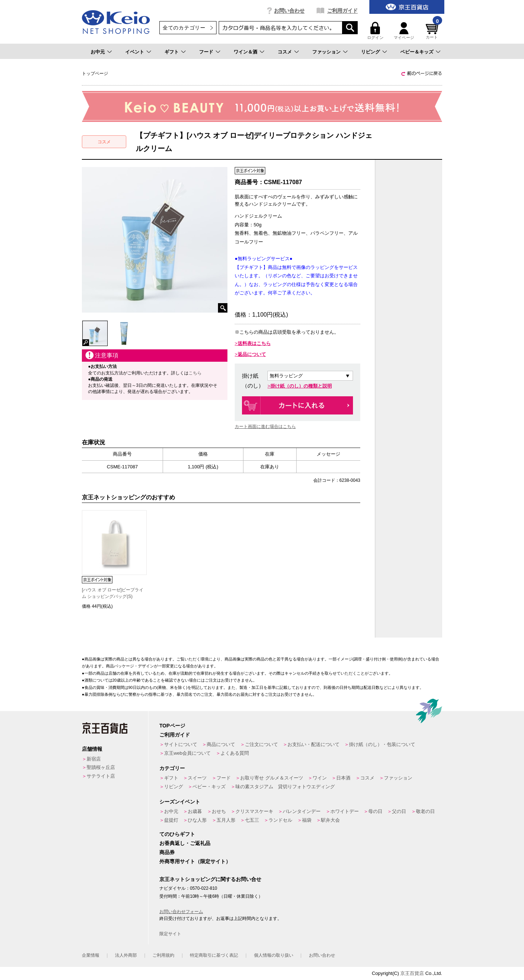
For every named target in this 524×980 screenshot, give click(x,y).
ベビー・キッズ (209, 787)
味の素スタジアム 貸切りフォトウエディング (285, 787)
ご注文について (261, 744)
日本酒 (343, 778)
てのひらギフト (177, 834)
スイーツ (197, 778)
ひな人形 (197, 820)
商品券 (167, 852)
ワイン (320, 778)
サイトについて (181, 744)
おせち (219, 811)
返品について (252, 354)
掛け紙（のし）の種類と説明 (301, 386)
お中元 (98, 52)
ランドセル (280, 820)
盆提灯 (171, 820)
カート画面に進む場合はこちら (265, 426)
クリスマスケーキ (254, 811)
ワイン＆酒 (245, 52)
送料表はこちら (254, 343)
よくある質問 (235, 753)
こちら (195, 373)
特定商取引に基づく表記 (214, 955)
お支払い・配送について (313, 744)
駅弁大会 (330, 820)
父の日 (399, 811)
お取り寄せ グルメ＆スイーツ (272, 778)
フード (206, 52)
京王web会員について (187, 753)
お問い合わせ (289, 11)
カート (433, 31)
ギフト (172, 52)
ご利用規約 (163, 955)
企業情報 (91, 955)
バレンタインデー (302, 811)
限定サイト (170, 934)
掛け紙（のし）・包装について (382, 744)
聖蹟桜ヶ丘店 (101, 767)
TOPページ (172, 726)
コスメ (285, 52)
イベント (135, 52)
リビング (370, 52)
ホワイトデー (345, 811)
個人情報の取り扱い (274, 955)
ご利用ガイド (342, 11)
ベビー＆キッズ (417, 52)
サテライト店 (101, 776)
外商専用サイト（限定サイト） (195, 861)
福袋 (307, 820)
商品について (221, 744)
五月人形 (226, 820)
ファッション (326, 52)
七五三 (252, 820)
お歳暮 (195, 811)
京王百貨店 (412, 973)
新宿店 (94, 759)
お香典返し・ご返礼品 (185, 843)
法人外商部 (126, 955)
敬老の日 (425, 811)
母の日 (375, 811)
